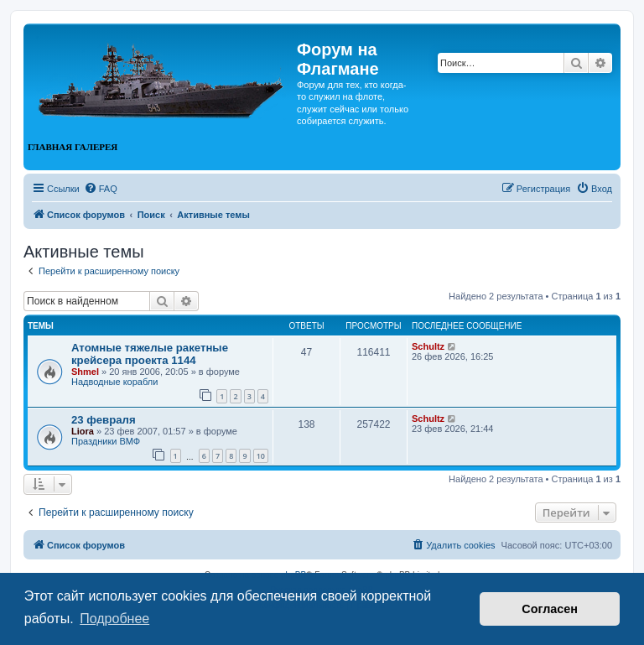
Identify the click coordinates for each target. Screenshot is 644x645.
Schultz (428, 346)
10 (261, 456)
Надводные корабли (114, 382)
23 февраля (104, 420)
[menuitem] (101, 189)
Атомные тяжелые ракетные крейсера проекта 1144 (150, 354)
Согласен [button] (550, 609)
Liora (83, 431)
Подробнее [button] (114, 619)
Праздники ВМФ (106, 441)
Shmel (85, 372)
